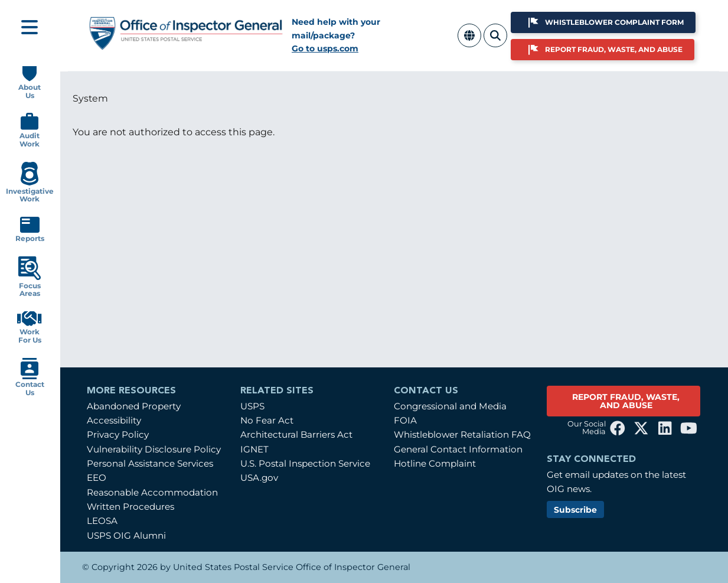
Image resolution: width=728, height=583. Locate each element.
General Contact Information (458, 449)
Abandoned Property (134, 406)
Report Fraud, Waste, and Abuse (614, 49)
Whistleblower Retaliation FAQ (462, 434)
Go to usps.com (325, 48)
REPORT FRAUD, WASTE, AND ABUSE (626, 401)
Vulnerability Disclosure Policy (154, 449)
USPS (252, 406)
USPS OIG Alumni (126, 535)
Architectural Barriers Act (296, 434)
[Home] (186, 45)
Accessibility (114, 420)
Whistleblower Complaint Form (614, 22)
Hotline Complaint (435, 463)
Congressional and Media (450, 406)
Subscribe (575, 510)
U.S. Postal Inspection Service (305, 463)
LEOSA (102, 521)
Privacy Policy (118, 434)
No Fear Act (267, 420)
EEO (97, 478)
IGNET (254, 449)
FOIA (405, 420)
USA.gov (259, 478)
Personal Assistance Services (150, 463)
